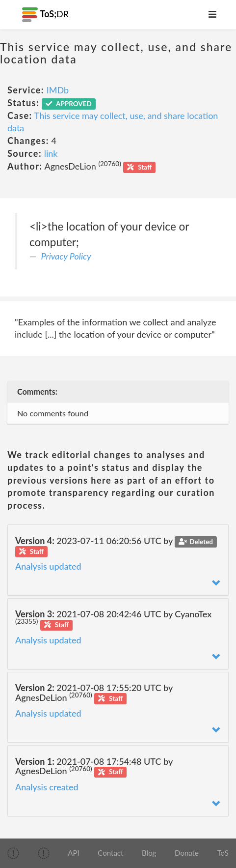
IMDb (58, 90)
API (73, 853)
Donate (187, 853)
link (51, 153)
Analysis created (47, 787)
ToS (223, 853)
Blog (149, 853)
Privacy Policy (66, 256)
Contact (110, 853)
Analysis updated (48, 566)
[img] (13, 853)
